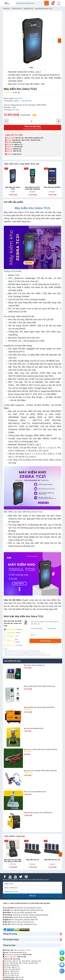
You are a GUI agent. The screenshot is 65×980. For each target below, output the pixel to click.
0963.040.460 (18, 147)
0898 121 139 (19, 977)
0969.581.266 (17, 149)
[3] (5, 636)
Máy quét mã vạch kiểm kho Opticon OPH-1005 (13, 861)
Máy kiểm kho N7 (32, 860)
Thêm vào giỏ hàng (32, 128)
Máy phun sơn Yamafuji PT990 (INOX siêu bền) (40, 771)
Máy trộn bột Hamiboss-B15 (34, 728)
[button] (61, 934)
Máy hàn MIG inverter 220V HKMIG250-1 (38, 813)
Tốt (11, 636)
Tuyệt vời (13, 629)
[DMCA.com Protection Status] (22, 930)
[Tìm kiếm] (47, 3)
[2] (5, 639)
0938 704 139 (14, 975)
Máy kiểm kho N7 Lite (52, 860)
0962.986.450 (17, 142)
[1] (5, 645)
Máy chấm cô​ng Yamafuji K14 (34, 665)
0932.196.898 (29, 138)
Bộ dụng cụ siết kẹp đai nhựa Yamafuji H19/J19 (40, 749)
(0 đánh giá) (12, 93)
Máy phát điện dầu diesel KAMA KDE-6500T (39, 707)
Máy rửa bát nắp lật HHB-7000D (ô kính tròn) (39, 686)
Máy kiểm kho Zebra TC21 (13, 188)
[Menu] (59, 3)
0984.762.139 (17, 151)
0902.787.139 (19, 138)
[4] (5, 633)
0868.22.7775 (18, 145)
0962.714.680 (26, 140)
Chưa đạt (13, 645)
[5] (5, 629)
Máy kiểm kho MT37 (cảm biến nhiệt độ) (32, 188)
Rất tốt (12, 633)
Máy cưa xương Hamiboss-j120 (35, 792)
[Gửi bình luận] (45, 641)
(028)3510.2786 (38, 138)
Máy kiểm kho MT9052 (52, 187)
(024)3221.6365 (36, 140)
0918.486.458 (16, 140)
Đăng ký (33, 896)
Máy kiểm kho (27, 101)
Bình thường (12, 640)
